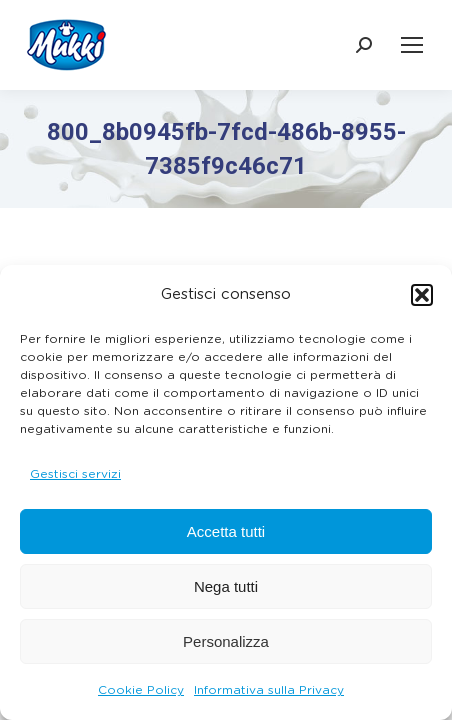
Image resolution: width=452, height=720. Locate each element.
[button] (422, 295)
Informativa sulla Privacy (269, 690)
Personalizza (226, 641)
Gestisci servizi (75, 474)
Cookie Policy (141, 690)
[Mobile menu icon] (412, 45)
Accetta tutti (226, 531)
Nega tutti (226, 586)
